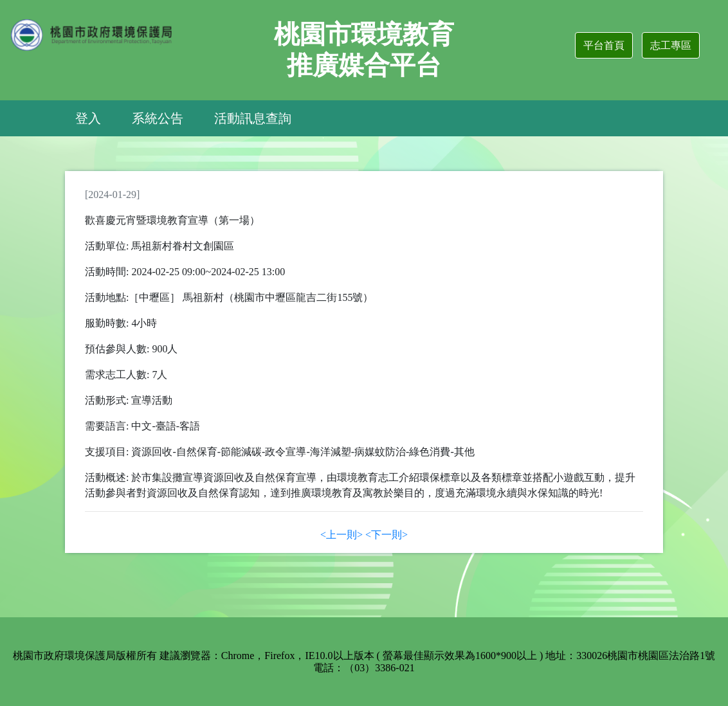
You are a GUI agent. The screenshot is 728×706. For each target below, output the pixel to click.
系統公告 (158, 118)
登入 (88, 118)
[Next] (387, 535)
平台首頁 (604, 45)
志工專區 (671, 45)
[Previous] (341, 535)
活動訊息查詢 (253, 118)
